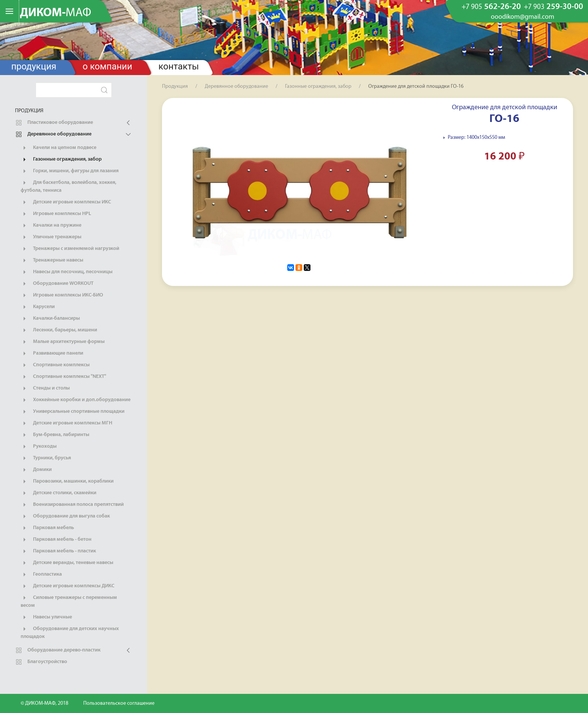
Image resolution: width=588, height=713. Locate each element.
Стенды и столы (45, 388)
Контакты (179, 66)
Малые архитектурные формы (63, 342)
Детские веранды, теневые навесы (67, 563)
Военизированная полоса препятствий (72, 505)
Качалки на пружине (51, 226)
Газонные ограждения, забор (61, 159)
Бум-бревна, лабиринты (55, 435)
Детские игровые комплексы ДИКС (67, 586)
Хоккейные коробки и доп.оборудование (76, 400)
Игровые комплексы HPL (56, 214)
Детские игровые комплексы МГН (66, 423)
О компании (107, 66)
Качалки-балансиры (50, 319)
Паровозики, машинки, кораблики (67, 481)
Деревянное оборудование (53, 134)
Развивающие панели (52, 353)
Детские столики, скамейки (58, 493)
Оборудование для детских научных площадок (70, 632)
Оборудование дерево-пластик (58, 650)
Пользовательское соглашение (119, 703)
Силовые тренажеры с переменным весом (69, 601)
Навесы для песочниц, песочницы (67, 272)
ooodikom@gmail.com (523, 17)
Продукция (34, 66)
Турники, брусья (46, 458)
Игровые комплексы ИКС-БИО (62, 295)
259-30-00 (553, 7)
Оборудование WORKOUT (57, 284)
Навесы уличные (46, 617)
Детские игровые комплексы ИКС (66, 202)
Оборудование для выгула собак (65, 516)
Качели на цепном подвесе (58, 148)
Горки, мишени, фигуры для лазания (70, 171)
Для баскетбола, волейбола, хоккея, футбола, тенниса (68, 186)
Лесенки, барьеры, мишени (59, 330)
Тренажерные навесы (52, 260)
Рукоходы (39, 447)
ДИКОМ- (55, 13)
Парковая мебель (47, 528)
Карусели (38, 307)
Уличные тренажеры (51, 237)
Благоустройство (41, 662)
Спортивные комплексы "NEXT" (63, 377)
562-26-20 (491, 7)
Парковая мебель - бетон (56, 540)
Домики (36, 470)
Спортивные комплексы (55, 365)
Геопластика (41, 575)
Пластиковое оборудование (54, 123)
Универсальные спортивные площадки (73, 412)
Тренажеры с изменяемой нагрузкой (70, 249)
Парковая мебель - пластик (58, 551)
